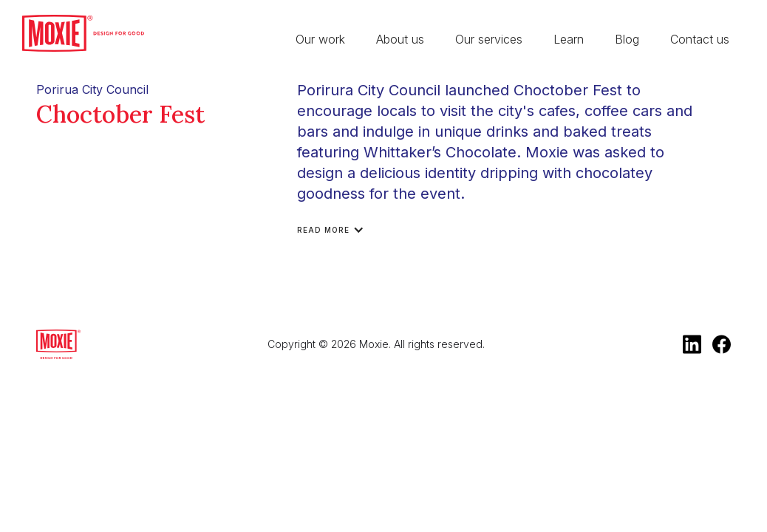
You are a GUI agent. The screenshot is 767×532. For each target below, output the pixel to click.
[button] (338, 230)
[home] (83, 33)
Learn (569, 39)
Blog (627, 39)
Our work (320, 39)
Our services (489, 39)
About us (400, 39)
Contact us (700, 39)
